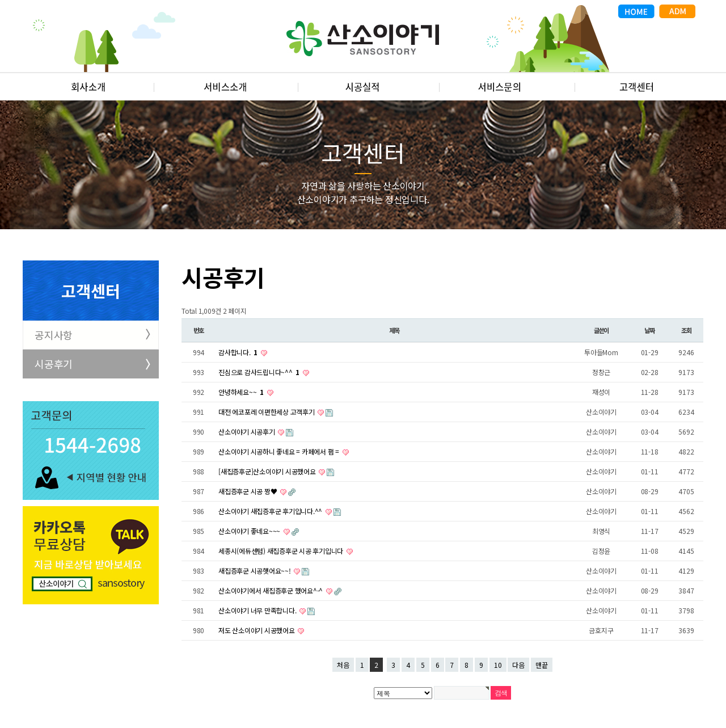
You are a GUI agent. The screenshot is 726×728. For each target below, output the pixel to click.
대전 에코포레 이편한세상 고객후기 (267, 412)
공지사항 (54, 335)
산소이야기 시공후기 (247, 432)
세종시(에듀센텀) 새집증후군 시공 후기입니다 (282, 551)
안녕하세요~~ (242, 392)
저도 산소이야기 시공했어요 (257, 630)
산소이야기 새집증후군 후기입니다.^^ (271, 511)
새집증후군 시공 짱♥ (248, 491)
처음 (343, 665)
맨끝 (542, 665)
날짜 (649, 330)
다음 (518, 665)
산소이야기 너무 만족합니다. (258, 610)
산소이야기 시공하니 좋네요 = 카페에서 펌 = (280, 451)
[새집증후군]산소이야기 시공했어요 (268, 471)
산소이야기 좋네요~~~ (250, 531)
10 (498, 665)
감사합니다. (239, 352)
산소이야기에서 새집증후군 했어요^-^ (271, 590)
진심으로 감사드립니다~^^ (260, 372)
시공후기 (54, 364)
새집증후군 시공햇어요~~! (255, 571)
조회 (686, 330)
